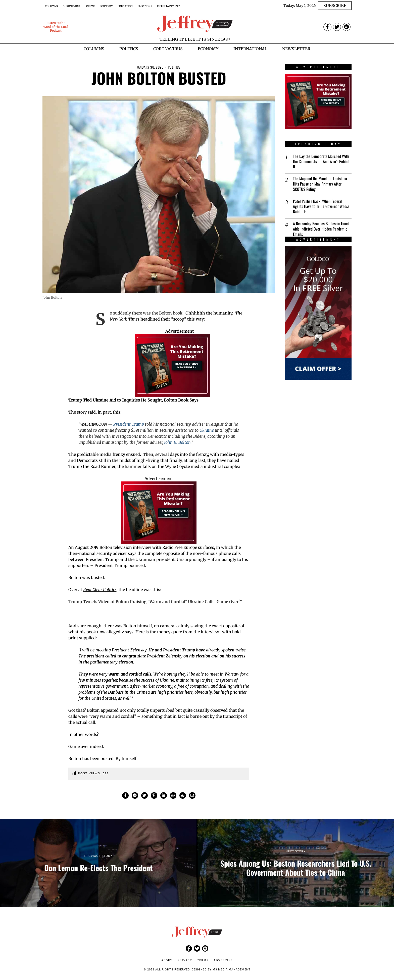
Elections (145, 6)
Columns (51, 6)
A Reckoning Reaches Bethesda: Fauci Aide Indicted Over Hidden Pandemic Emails (321, 229)
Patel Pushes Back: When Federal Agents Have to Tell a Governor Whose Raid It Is (321, 206)
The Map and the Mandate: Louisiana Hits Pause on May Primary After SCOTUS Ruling (320, 184)
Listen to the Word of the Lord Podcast (56, 27)
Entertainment (168, 6)
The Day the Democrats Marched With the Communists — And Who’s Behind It (321, 161)
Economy (106, 6)
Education (125, 6)
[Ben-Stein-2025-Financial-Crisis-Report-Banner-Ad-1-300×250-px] (172, 365)
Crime (90, 6)
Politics (174, 67)
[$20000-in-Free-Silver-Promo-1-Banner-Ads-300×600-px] (318, 313)
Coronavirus (72, 6)
